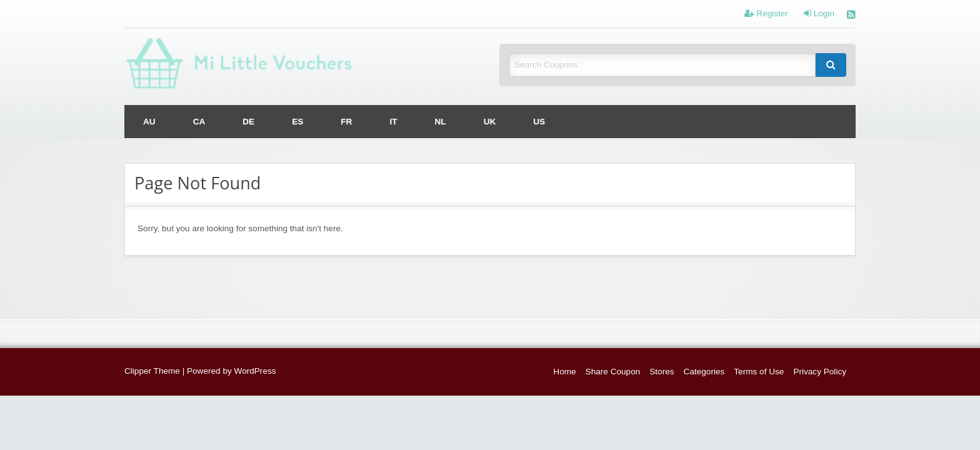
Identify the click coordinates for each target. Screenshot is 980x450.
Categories (704, 372)
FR (346, 122)
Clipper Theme (152, 371)
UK (490, 122)
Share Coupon (613, 372)
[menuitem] (149, 122)
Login (819, 14)
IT (393, 122)
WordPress (255, 371)
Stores (662, 372)
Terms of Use (759, 372)
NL (441, 122)
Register (766, 14)
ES (297, 122)
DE (248, 122)
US (539, 122)
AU (149, 122)
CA (199, 122)
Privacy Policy (820, 372)
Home (564, 372)
